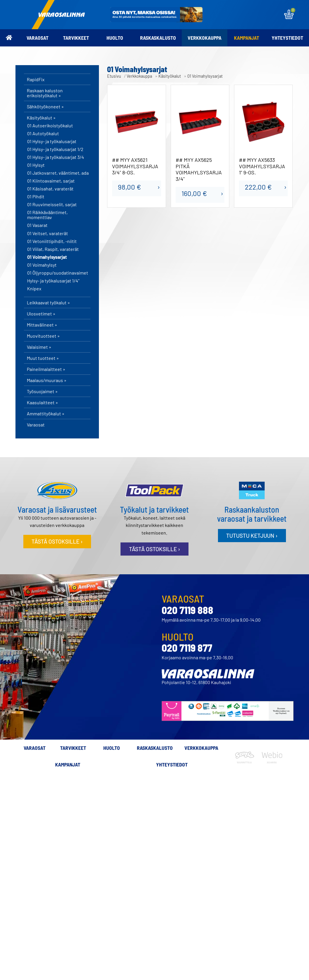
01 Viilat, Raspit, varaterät (53, 249)
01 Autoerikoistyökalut (50, 126)
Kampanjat (247, 38)
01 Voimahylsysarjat (47, 257)
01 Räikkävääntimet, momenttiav (47, 215)
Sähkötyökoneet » (45, 106)
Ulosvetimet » (41, 314)
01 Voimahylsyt (42, 265)
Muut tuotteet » (43, 358)
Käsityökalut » (41, 118)
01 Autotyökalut (43, 133)
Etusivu (114, 76)
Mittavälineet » (42, 325)
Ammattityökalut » (46, 413)
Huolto (115, 38)
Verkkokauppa (205, 38)
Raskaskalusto (158, 38)
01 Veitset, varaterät (48, 233)
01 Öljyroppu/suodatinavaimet (58, 273)
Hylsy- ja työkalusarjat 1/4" (53, 281)
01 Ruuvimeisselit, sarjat (52, 204)
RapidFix (36, 79)
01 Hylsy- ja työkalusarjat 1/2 (55, 149)
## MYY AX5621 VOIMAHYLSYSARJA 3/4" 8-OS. (135, 166)
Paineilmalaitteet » (46, 369)
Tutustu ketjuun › (252, 536)
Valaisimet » (39, 347)
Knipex (34, 289)
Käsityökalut (170, 76)
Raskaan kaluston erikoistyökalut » (45, 93)
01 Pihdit (36, 197)
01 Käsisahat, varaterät (50, 189)
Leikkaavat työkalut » (48, 302)
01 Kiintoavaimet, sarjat (51, 181)
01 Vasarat (37, 225)
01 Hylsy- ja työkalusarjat (52, 141)
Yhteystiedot (287, 38)
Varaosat (37, 38)
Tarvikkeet (76, 38)
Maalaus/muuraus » (47, 380)
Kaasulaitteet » (42, 402)
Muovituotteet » (43, 336)
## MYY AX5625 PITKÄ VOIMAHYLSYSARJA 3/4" (199, 169)
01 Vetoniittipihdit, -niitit (52, 241)
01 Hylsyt (36, 165)
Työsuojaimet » (42, 391)
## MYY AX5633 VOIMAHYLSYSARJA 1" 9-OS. (262, 166)
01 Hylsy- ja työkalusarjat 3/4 (56, 157)
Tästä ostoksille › (57, 541)
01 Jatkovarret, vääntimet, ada (58, 173)
